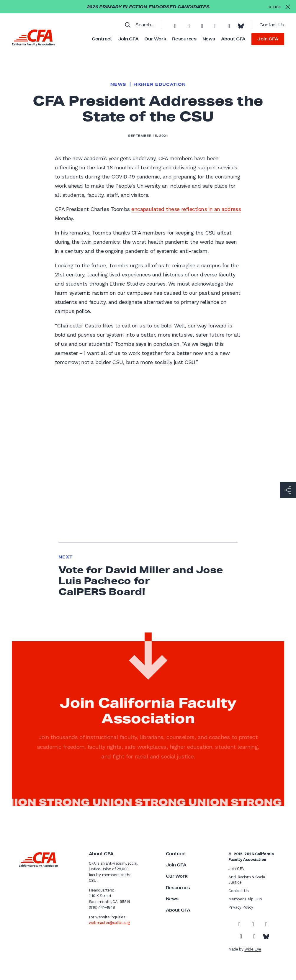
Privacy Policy (241, 907)
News (209, 39)
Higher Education (160, 84)
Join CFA (128, 39)
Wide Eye (253, 949)
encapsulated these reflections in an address (186, 209)
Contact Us (272, 25)
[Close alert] (279, 7)
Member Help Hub (245, 899)
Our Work (155, 39)
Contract (102, 39)
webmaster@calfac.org (109, 923)
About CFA (233, 39)
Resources (184, 39)
